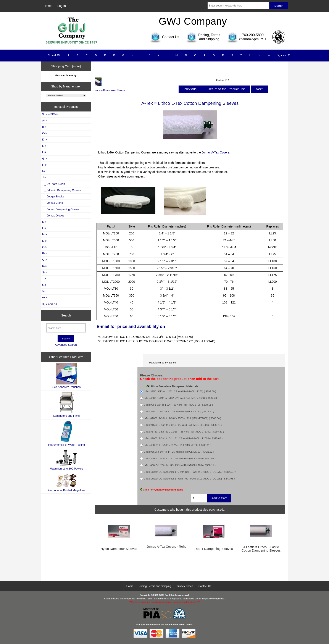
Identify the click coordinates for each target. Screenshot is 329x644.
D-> (44, 140)
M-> (45, 234)
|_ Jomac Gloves (53, 215)
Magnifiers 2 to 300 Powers (67, 460)
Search (66, 315)
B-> (44, 127)
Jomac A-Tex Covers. (216, 152)
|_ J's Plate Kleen (54, 184)
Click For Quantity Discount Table (163, 490)
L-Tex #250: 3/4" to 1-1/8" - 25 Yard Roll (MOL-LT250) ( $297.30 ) (180, 391)
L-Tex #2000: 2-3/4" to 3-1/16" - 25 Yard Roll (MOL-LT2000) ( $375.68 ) (183, 438)
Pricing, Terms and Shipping (155, 586)
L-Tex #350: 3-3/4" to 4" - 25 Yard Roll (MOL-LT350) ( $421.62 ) (179, 452)
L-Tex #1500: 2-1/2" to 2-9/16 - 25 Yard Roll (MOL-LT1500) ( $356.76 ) (183, 425)
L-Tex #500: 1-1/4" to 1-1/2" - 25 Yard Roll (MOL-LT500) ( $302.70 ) (181, 398)
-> (44, 177)
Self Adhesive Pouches (66, 376)
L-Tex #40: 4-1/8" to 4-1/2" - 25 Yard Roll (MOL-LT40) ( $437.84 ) (180, 459)
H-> (44, 165)
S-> (44, 272)
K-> (44, 222)
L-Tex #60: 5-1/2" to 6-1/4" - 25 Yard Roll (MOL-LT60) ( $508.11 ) (180, 465)
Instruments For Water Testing (66, 433)
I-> (44, 171)
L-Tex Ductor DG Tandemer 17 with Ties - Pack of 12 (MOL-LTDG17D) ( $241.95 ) (189, 479)
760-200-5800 (253, 35)
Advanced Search (66, 345)
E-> (44, 146)
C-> (44, 133)
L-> (44, 228)
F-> (44, 152)
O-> (45, 247)
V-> (44, 291)
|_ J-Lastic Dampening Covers (61, 190)
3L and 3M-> (50, 114)
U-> (44, 285)
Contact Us (205, 586)
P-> (44, 253)
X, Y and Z (284, 55)
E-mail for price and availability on (131, 326)
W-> (45, 298)
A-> (44, 120)
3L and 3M (54, 55)
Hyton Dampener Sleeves (119, 549)
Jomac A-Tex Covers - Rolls (166, 547)
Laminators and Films (66, 404)
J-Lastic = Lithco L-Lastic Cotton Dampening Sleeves (261, 549)
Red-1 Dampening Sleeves (214, 549)
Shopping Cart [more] (66, 66)
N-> (44, 241)
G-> (45, 159)
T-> (44, 279)
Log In (62, 6)
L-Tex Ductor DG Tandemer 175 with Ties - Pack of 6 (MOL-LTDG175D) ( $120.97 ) (190, 472)
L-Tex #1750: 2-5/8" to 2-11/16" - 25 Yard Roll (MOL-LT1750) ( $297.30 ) (184, 432)
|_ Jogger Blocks (53, 196)
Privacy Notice (185, 586)
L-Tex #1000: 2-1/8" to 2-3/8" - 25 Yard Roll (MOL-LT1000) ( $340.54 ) (182, 418)
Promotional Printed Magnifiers (66, 483)
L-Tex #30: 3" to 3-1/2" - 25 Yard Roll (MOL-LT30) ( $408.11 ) (177, 445)
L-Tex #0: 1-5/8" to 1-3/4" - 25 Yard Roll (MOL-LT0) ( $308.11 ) (178, 405)
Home (48, 6)
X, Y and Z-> (50, 304)
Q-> (45, 260)
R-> (44, 266)
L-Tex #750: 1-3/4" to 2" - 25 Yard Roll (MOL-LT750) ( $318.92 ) (179, 412)
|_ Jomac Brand (53, 203)
